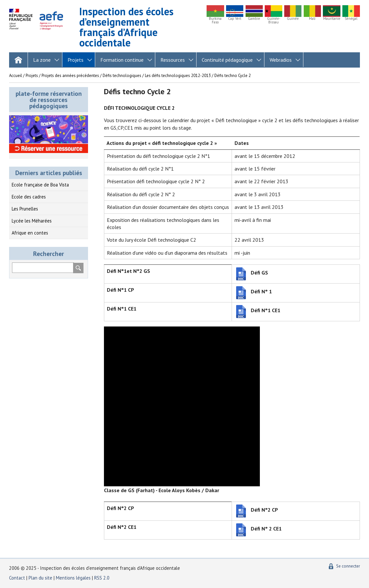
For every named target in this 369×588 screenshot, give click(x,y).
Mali (312, 19)
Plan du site (41, 578)
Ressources (173, 60)
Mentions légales (73, 578)
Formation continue (122, 60)
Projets (76, 60)
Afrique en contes (30, 233)
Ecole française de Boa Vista (40, 185)
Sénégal (351, 19)
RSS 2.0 (102, 578)
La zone (42, 60)
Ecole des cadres (29, 197)
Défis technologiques (122, 76)
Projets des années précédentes (70, 76)
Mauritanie (332, 19)
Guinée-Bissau (274, 20)
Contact (17, 578)
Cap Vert (235, 19)
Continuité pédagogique (227, 60)
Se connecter (348, 566)
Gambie (254, 19)
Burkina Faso (215, 20)
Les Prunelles (25, 209)
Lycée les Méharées (32, 221)
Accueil (16, 76)
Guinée (293, 19)
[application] (182, 406)
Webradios (281, 60)
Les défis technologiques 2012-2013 (178, 76)
